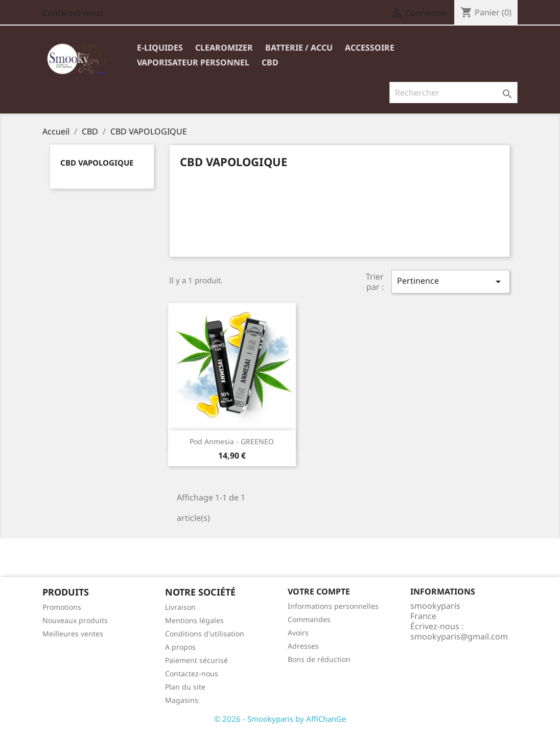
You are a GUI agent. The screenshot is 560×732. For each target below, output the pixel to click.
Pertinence (451, 281)
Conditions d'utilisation (205, 634)
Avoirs (298, 633)
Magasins (182, 700)
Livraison (180, 607)
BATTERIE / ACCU (299, 48)
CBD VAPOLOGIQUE (97, 163)
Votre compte (319, 591)
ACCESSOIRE (370, 48)
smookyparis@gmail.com (459, 636)
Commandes (309, 619)
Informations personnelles (333, 606)
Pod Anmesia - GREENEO (232, 441)
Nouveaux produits (75, 620)
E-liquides (160, 48)
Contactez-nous (73, 13)
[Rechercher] (453, 93)
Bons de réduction (319, 659)
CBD (270, 62)
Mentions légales (194, 620)
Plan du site (185, 687)
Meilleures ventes (73, 634)
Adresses (303, 646)
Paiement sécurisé (196, 660)
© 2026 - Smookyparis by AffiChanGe (280, 719)
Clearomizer (224, 48)
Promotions (62, 607)
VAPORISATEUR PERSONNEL (193, 62)
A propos (180, 647)
